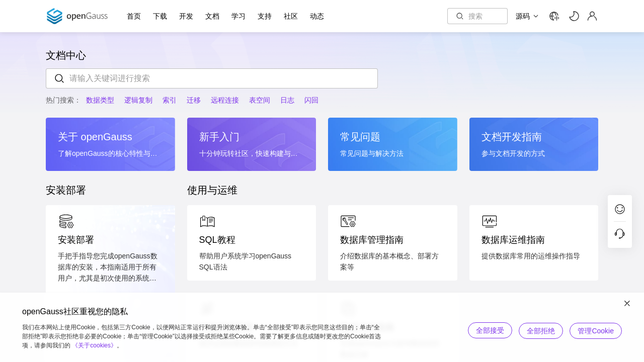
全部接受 (487, 330)
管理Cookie (596, 330)
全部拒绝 (539, 330)
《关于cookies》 (94, 345)
